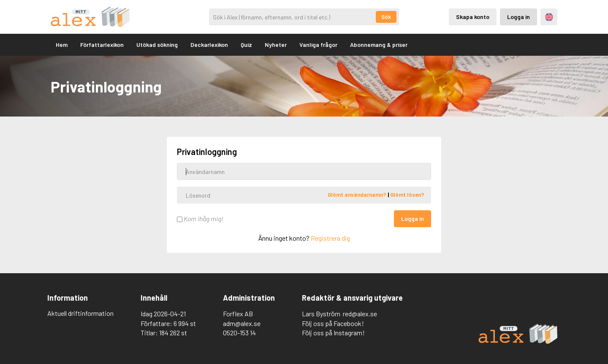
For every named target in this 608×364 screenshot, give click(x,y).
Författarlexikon (102, 45)
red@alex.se (360, 314)
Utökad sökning (157, 45)
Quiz (246, 45)
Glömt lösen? (407, 195)
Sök (386, 17)
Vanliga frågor (318, 45)
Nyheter (276, 45)
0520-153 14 (239, 333)
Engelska (549, 17)
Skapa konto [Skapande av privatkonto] (473, 17)
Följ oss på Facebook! (333, 323)
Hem (62, 45)
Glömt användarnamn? (358, 195)
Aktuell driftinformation (80, 313)
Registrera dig (330, 238)
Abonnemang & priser (379, 45)
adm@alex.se (242, 323)
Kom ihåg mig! (200, 219)
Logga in (413, 219)
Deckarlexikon (209, 45)
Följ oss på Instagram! (333, 333)
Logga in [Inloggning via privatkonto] (518, 17)
